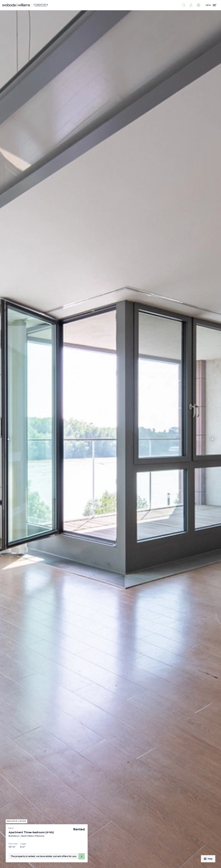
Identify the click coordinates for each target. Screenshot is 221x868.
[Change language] (198, 5)
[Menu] (211, 5)
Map (208, 859)
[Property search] (184, 5)
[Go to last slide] (9, 439)
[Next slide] (212, 439)
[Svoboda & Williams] (25, 5)
